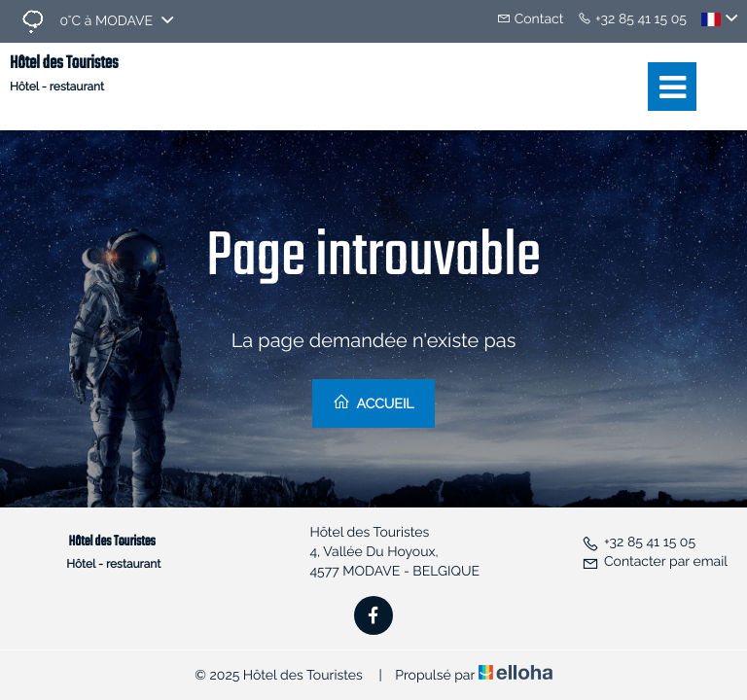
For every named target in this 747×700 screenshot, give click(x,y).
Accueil (373, 402)
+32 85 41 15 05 (639, 542)
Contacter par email (655, 562)
